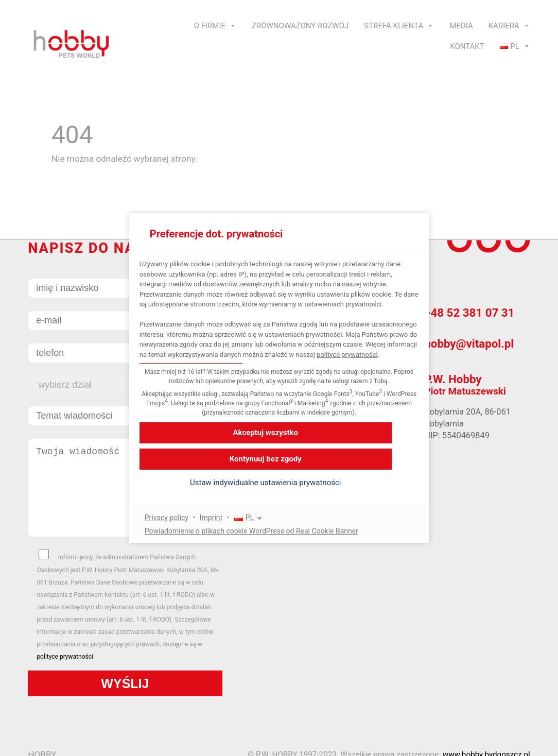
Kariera (509, 26)
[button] (279, 493)
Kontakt (467, 46)
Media (461, 26)
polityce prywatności (236, 364)
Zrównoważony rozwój (300, 26)
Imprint (224, 528)
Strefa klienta (399, 26)
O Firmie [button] (215, 26)
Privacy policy (180, 528)
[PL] (261, 528)
